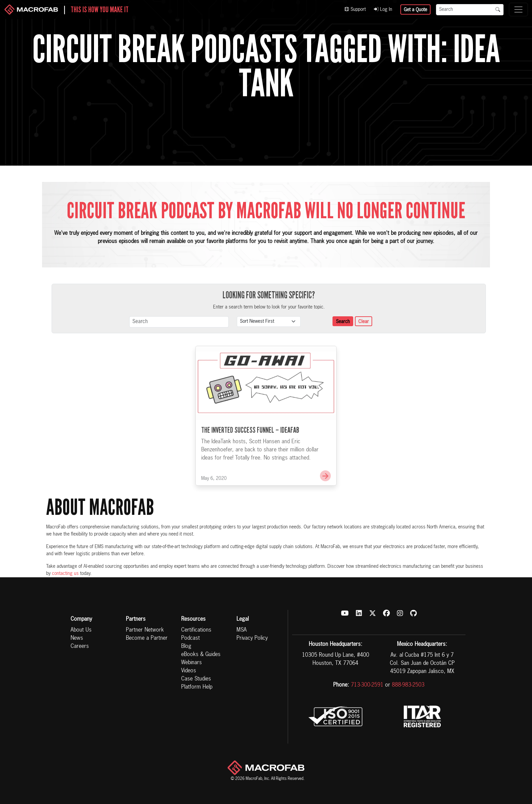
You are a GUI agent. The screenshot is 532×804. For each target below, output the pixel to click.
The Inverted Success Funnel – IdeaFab (250, 439)
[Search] (464, 10)
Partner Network (145, 630)
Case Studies (196, 679)
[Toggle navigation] (518, 10)
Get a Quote (415, 10)
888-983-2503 (408, 685)
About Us (81, 630)
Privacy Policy (252, 638)
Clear (364, 322)
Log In (383, 10)
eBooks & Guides (201, 655)
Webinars (192, 663)
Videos (189, 671)
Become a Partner (147, 638)
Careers (80, 647)
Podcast (191, 638)
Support (355, 10)
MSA (242, 630)
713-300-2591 (367, 685)
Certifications (196, 630)
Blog (186, 647)
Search (343, 322)
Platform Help (197, 687)
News (77, 638)
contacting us (65, 574)
